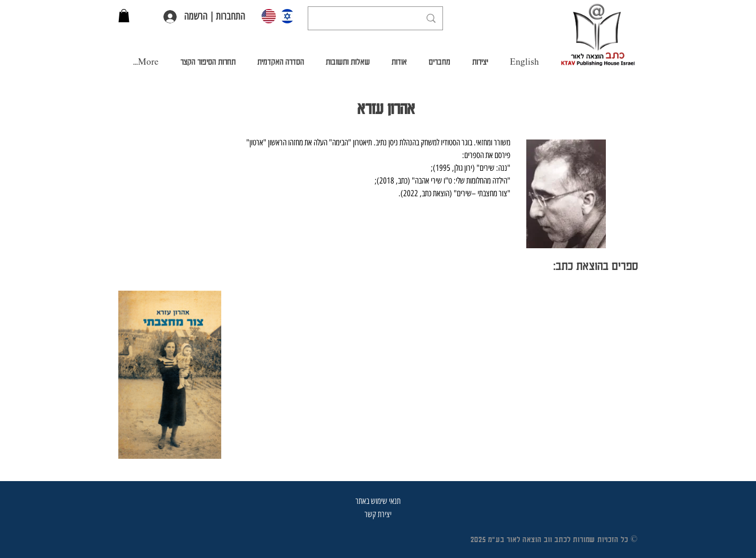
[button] (124, 16)
